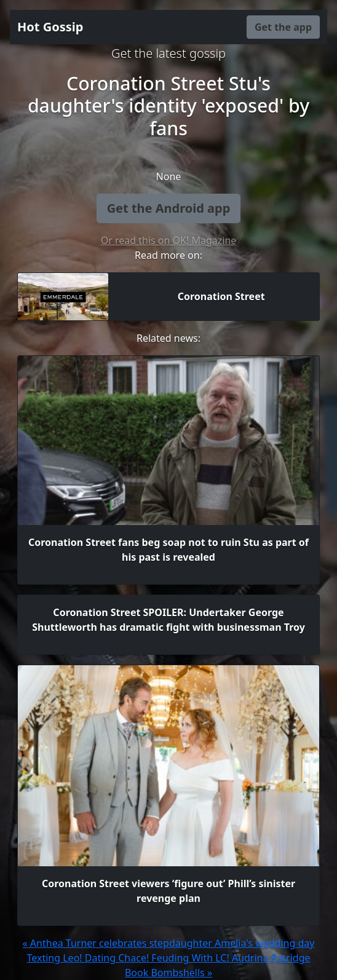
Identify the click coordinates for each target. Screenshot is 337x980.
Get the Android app (169, 208)
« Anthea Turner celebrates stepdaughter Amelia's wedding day (169, 943)
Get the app (283, 27)
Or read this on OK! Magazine (169, 240)
